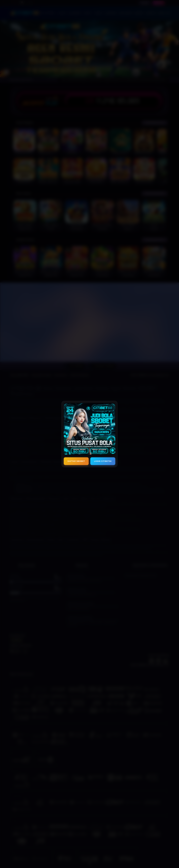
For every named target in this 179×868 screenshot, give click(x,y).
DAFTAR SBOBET (76, 461)
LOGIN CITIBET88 (103, 461)
